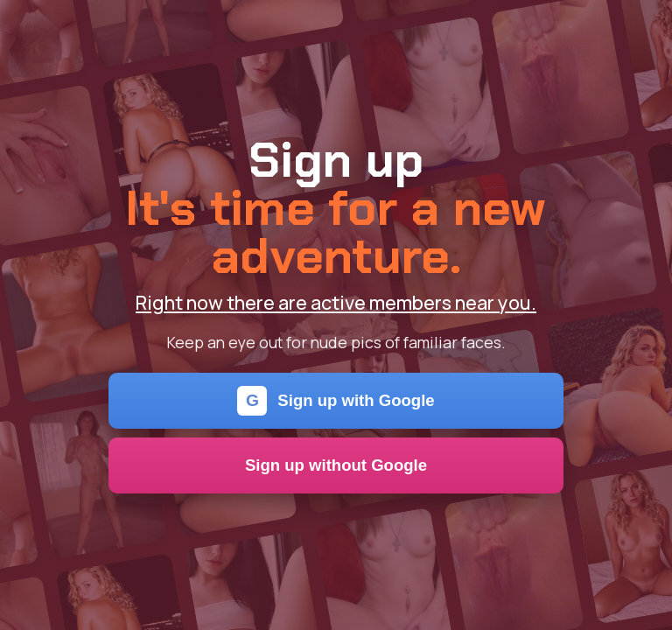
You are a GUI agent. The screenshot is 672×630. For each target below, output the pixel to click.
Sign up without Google (336, 465)
